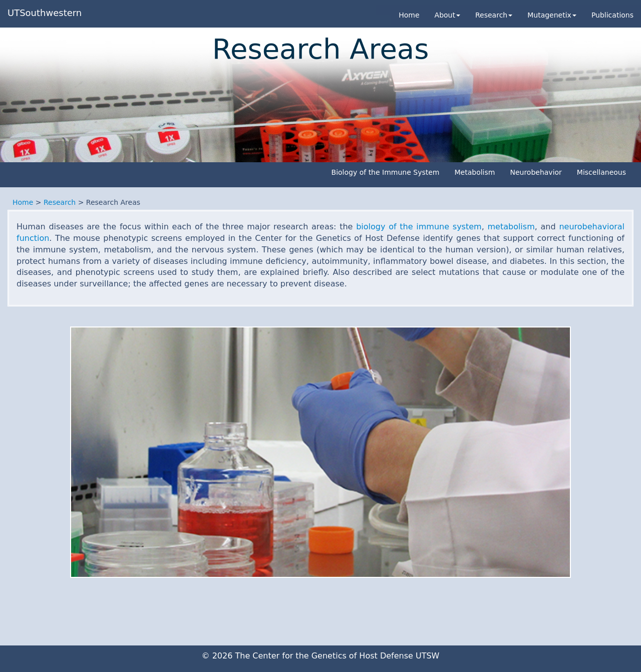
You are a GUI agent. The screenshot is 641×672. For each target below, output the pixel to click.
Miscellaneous (601, 172)
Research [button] (494, 15)
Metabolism (474, 172)
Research (60, 202)
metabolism (511, 227)
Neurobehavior (536, 172)
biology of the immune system (419, 227)
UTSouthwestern (45, 13)
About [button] (447, 15)
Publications (612, 15)
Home (409, 15)
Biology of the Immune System (386, 172)
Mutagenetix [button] (552, 15)
